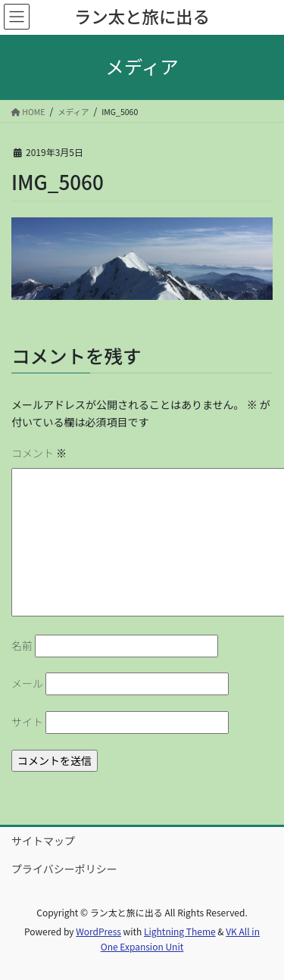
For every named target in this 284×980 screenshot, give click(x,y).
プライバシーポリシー (64, 869)
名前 (22, 645)
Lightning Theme (180, 931)
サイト (27, 722)
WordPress (98, 931)
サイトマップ (43, 841)
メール (27, 683)
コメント (39, 453)
